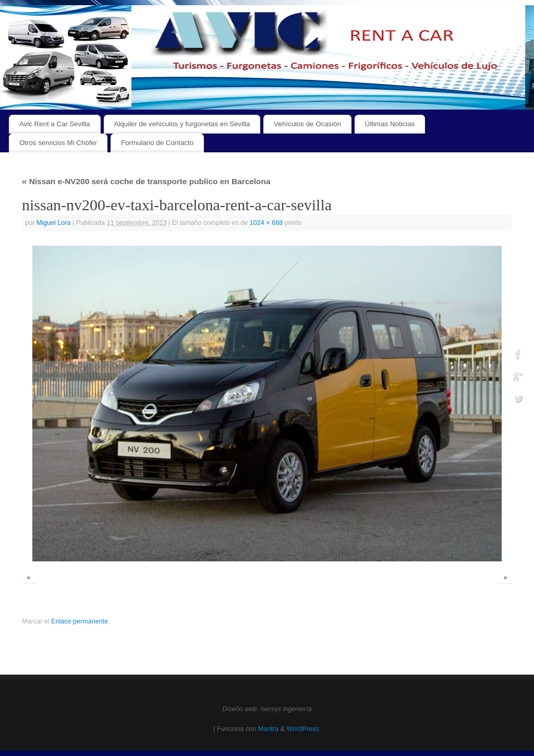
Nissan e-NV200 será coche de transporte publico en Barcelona (146, 181)
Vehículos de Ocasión (307, 124)
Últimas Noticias (390, 124)
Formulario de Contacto (157, 143)
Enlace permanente (80, 621)
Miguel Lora (54, 223)
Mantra (268, 729)
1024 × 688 (266, 223)
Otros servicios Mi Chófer (58, 143)
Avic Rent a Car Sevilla (55, 124)
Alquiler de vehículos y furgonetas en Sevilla (182, 124)
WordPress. (304, 729)
